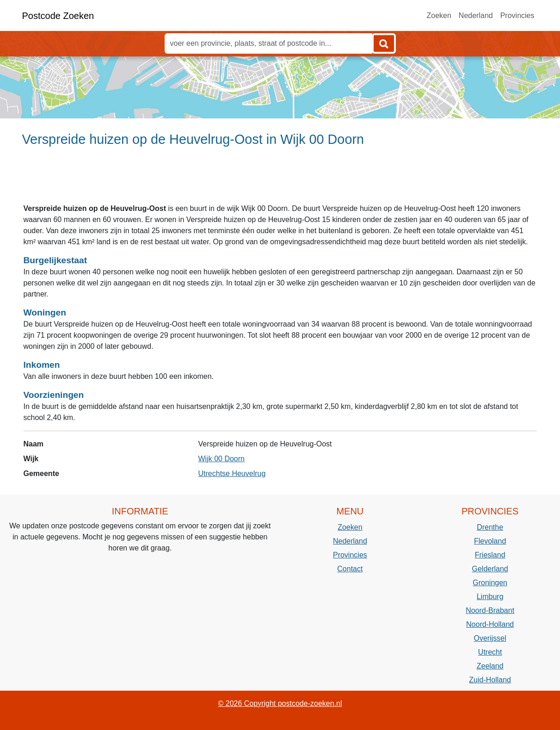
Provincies (517, 15)
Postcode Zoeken (58, 16)
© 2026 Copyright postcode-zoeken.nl (280, 703)
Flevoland (490, 541)
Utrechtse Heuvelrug (232, 473)
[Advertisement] (280, 179)
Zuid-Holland (490, 680)
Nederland (476, 15)
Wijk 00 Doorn (222, 459)
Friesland (490, 555)
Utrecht (490, 652)
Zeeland (490, 666)
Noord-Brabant (490, 610)
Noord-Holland (490, 624)
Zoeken (439, 15)
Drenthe (490, 527)
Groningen (490, 583)
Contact (350, 569)
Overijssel (490, 638)
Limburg (490, 597)
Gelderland (490, 569)
